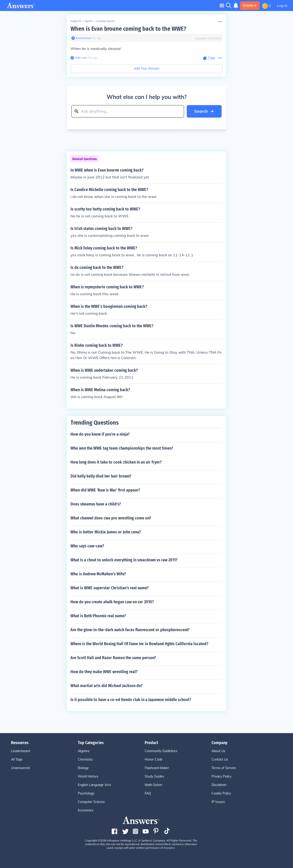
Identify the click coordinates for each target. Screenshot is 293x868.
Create (250, 5)
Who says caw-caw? (87, 546)
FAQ (148, 793)
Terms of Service (224, 768)
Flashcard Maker (157, 768)
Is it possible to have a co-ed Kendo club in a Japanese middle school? (131, 700)
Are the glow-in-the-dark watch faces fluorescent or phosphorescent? (130, 630)
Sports (89, 21)
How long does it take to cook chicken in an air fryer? (116, 462)
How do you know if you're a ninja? (100, 434)
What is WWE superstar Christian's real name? (110, 588)
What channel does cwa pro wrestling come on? (111, 518)
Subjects (76, 21)
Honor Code (154, 759)
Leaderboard (20, 751)
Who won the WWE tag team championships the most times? (122, 448)
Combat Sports (106, 21)
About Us (218, 751)
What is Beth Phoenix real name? (98, 616)
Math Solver (153, 785)
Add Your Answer (147, 68)
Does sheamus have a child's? (96, 504)
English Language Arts (94, 785)
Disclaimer (219, 785)
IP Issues (218, 802)
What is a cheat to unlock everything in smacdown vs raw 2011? (124, 560)
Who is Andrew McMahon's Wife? (98, 574)
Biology (83, 768)
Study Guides (154, 776)
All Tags (17, 759)
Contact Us (220, 759)
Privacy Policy (221, 776)
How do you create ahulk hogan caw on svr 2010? (112, 602)
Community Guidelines (161, 751)
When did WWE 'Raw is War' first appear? (105, 490)
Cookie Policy (221, 793)
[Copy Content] (209, 58)
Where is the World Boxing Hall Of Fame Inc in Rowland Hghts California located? (139, 644)
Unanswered (20, 768)
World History (88, 776)
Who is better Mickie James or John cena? (106, 532)
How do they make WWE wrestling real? (104, 672)
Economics (86, 810)
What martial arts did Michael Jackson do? (107, 686)
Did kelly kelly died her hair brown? (101, 476)
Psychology (86, 793)
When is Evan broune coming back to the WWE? (128, 29)
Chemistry (85, 759)
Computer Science (91, 802)
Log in (282, 5)
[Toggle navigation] (222, 5)
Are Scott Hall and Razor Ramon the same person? (113, 658)
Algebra (84, 751)
